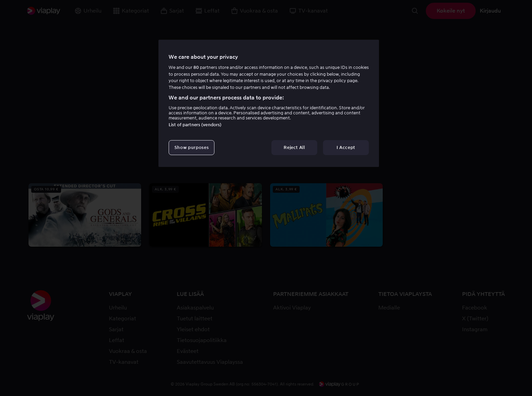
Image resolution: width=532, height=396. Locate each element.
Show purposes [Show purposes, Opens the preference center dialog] (192, 147)
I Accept (346, 147)
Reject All (294, 147)
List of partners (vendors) (195, 125)
